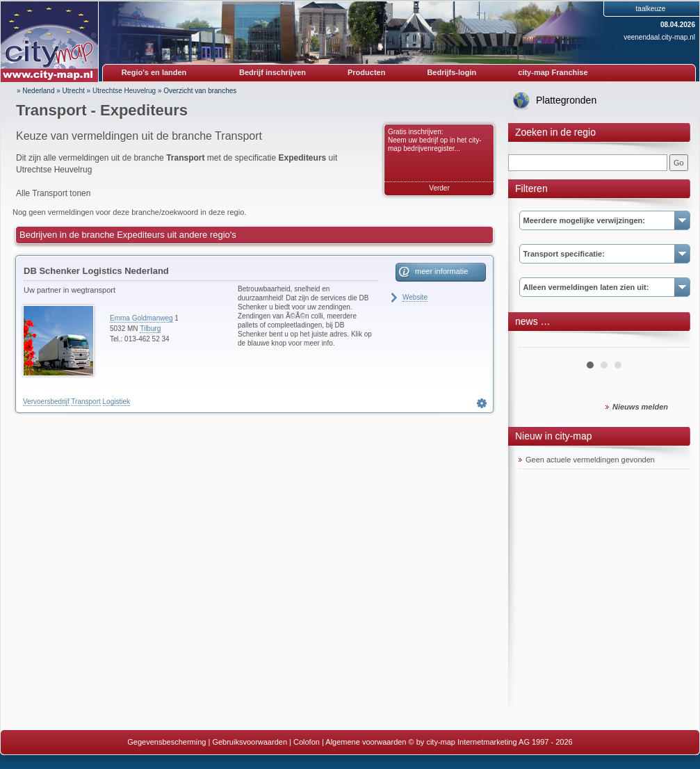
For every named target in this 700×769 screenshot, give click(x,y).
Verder (439, 188)
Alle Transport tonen (53, 193)
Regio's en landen (154, 72)
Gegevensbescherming (166, 742)
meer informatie (441, 271)
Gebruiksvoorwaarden (250, 742)
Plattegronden (566, 100)
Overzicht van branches (200, 91)
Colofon (307, 742)
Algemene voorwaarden (366, 742)
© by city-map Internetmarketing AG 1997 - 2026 (491, 742)
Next (671, 342)
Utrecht (74, 91)
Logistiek (116, 402)
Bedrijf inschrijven (272, 72)
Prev (537, 342)
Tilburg (150, 329)
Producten (366, 72)
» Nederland (35, 91)
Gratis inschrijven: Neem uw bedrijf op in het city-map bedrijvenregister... (435, 140)
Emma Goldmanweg (141, 318)
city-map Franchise (553, 72)
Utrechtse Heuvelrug (124, 91)
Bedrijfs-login (451, 72)
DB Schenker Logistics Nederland (96, 271)
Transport (86, 402)
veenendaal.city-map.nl (659, 37)
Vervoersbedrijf (46, 402)
